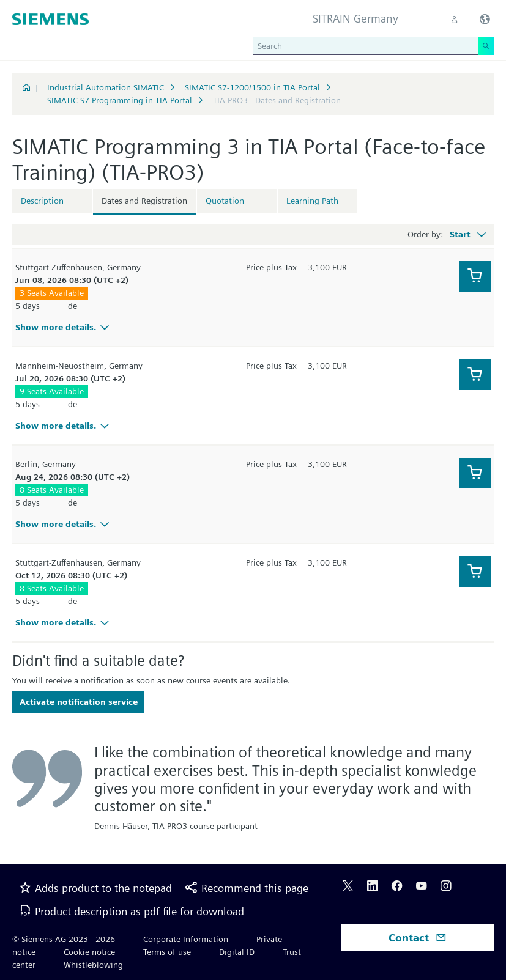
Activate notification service (79, 702)
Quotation (225, 201)
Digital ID (237, 952)
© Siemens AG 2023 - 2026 (64, 939)
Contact (418, 938)
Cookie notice (89, 952)
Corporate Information (186, 939)
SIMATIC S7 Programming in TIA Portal (120, 100)
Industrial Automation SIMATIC (106, 87)
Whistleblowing (93, 965)
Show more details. (64, 327)
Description (42, 201)
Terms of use (167, 952)
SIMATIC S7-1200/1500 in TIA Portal (252, 87)
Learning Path (312, 201)
